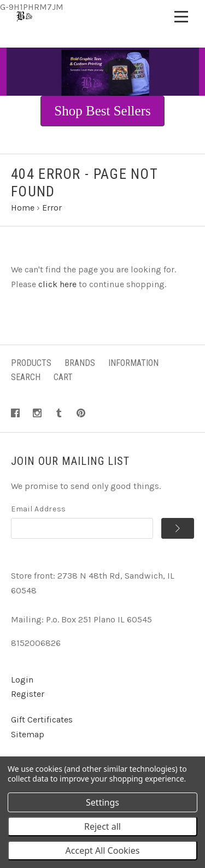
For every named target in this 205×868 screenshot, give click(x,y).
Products (31, 363)
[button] (102, 111)
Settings (102, 802)
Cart (63, 377)
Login (22, 680)
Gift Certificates (42, 720)
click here (57, 284)
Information (133, 363)
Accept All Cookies (103, 850)
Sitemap (28, 734)
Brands (80, 363)
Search (26, 377)
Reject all (102, 826)
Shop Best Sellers (102, 111)
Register (28, 694)
